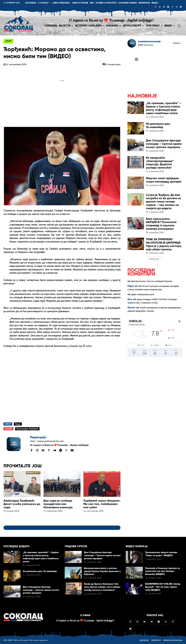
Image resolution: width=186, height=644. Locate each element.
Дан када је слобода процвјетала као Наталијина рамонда (58, 504)
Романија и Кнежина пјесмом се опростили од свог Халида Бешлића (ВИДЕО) (163, 571)
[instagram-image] (136, 59)
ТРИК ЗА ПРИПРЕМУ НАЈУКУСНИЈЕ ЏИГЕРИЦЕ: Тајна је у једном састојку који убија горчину (164, 242)
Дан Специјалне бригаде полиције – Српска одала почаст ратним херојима (164, 143)
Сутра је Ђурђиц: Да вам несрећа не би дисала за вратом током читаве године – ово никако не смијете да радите (163, 200)
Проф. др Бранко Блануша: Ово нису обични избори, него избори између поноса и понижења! (102, 587)
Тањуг (18, 424)
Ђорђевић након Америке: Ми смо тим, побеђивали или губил (102, 504)
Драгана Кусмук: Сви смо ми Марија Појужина (152, 279)
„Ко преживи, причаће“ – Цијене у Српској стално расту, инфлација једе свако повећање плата (164, 108)
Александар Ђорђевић (27, 429)
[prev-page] (5, 516)
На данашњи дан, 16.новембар (158, 125)
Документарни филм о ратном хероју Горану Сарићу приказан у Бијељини (102, 571)
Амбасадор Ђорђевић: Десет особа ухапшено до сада (22, 504)
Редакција (38, 437)
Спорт (8, 41)
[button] (179, 26)
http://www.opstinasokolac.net (47, 441)
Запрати (177, 43)
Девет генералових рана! (143, 292)
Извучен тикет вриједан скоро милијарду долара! (164, 178)
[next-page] (10, 516)
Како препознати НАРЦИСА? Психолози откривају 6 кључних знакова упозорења (161, 222)
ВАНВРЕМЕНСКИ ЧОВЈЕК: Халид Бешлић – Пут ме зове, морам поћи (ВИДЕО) (163, 587)
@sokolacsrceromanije (149, 42)
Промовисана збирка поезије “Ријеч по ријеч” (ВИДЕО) (161, 554)
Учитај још (155, 256)
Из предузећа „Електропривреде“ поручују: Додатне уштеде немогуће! (160, 162)
